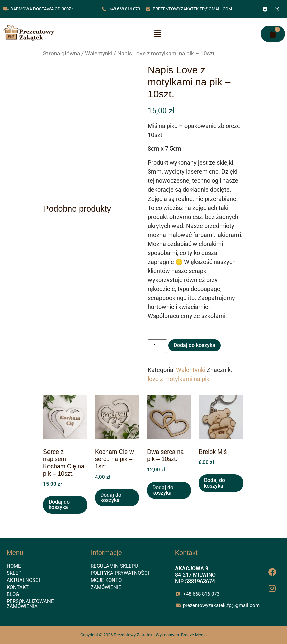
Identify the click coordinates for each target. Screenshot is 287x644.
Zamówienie (106, 587)
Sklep (14, 573)
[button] (157, 34)
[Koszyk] (273, 34)
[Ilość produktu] (157, 346)
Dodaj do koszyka (195, 345)
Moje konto (106, 580)
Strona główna (62, 54)
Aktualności (23, 580)
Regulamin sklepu (114, 566)
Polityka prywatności (120, 573)
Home (14, 566)
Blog (13, 594)
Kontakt (18, 587)
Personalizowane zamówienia (30, 604)
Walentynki (99, 54)
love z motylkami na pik (178, 379)
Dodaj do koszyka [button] (59, 504)
